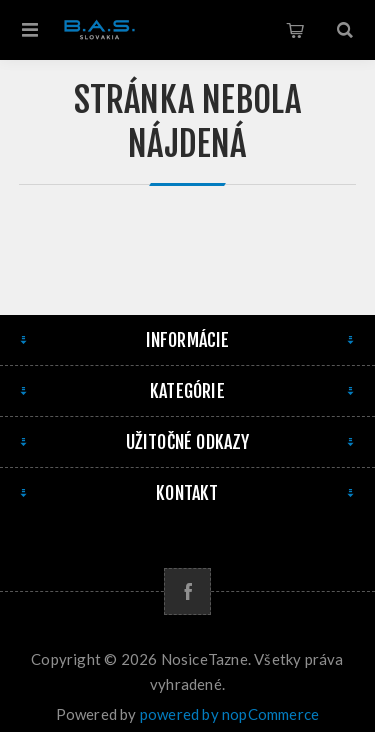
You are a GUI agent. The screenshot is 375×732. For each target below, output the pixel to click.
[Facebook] (187, 591)
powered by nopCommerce (229, 714)
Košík (295, 30)
